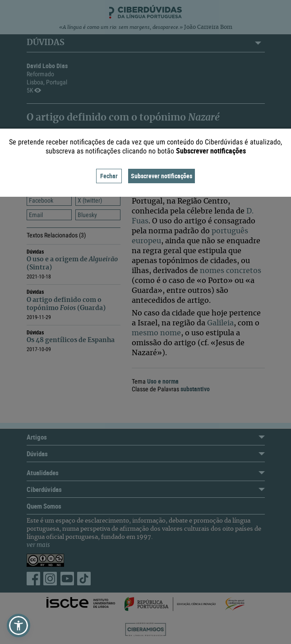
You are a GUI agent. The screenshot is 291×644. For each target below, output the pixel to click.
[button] (18, 625)
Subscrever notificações (162, 176)
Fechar (109, 176)
